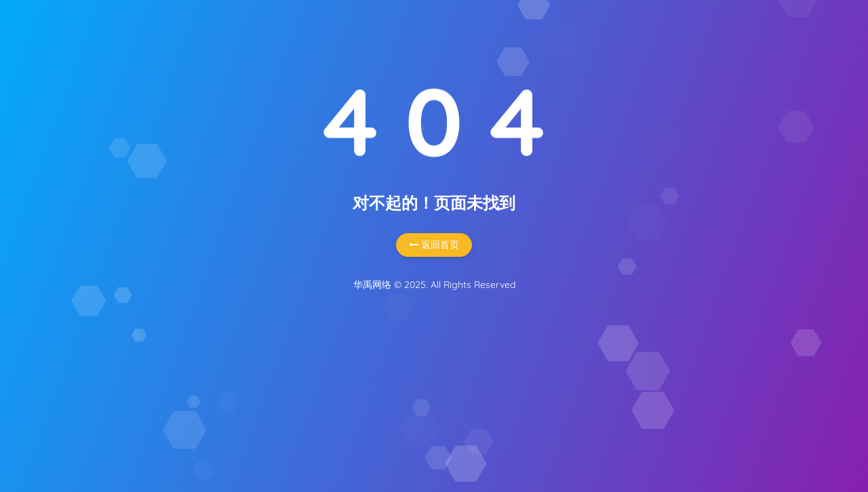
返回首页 (434, 245)
